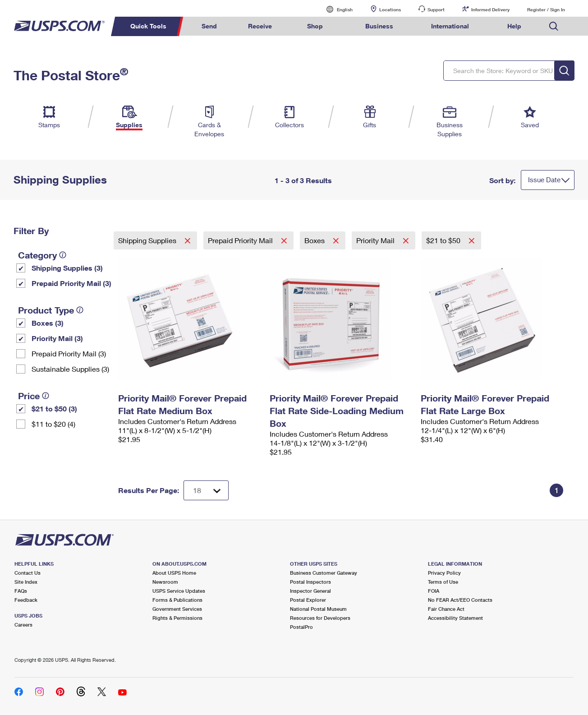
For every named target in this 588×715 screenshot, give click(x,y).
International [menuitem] (450, 26)
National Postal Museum (318, 609)
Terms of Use (443, 582)
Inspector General (310, 591)
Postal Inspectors (310, 582)
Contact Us (28, 573)
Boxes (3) (48, 323)
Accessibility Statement (455, 618)
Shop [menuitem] (315, 26)
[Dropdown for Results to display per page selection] (206, 490)
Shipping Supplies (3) (67, 268)
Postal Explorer (308, 600)
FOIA (434, 591)
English (335, 9)
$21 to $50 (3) (54, 408)
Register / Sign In (546, 9)
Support (436, 9)
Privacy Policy (444, 573)
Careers (23, 625)
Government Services (177, 609)
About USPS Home (174, 573)
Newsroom (165, 582)
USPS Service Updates (179, 591)
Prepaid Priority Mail (241, 240)
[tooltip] (63, 255)
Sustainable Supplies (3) (70, 369)
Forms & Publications (177, 600)
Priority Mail (376, 240)
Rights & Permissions (177, 618)
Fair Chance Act (446, 609)
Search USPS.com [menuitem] (554, 26)
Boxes (315, 240)
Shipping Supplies (148, 240)
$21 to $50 (444, 240)
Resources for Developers (320, 618)
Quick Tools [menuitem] (148, 26)
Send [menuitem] (209, 26)
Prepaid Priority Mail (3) (71, 283)
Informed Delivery (490, 9)
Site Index (26, 582)
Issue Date (544, 180)
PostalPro (301, 627)
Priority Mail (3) (57, 338)
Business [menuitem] (379, 26)
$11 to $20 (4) (53, 424)
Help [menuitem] (514, 26)
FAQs (21, 591)
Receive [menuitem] (260, 26)
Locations (390, 9)
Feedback (26, 600)
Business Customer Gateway (324, 573)
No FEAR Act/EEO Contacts (460, 600)
